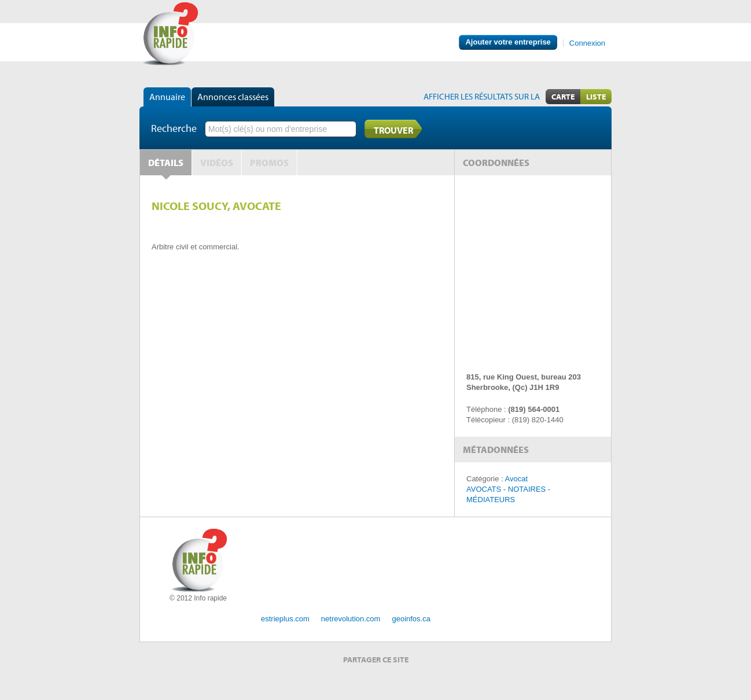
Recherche (174, 128)
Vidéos (217, 163)
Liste (596, 97)
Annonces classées (233, 97)
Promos (269, 163)
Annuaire (167, 97)
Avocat (517, 479)
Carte (563, 97)
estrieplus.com (285, 619)
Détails (166, 163)
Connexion (587, 43)
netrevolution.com (351, 619)
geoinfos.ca (411, 619)
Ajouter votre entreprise (508, 42)
